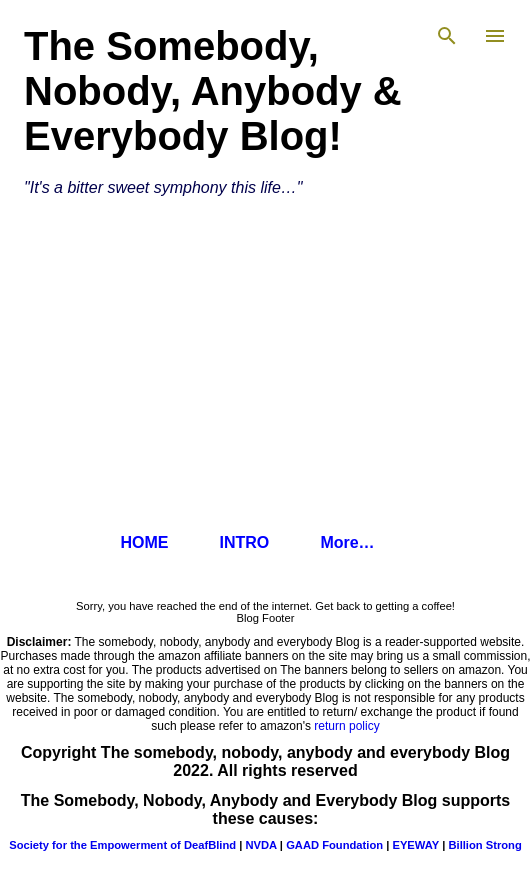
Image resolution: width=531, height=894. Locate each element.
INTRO (244, 542)
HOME (144, 542)
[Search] (447, 36)
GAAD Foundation (334, 845)
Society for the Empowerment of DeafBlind (122, 845)
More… (347, 542)
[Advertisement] (265, 367)
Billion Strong (484, 845)
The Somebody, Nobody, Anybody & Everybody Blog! (213, 91)
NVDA (260, 845)
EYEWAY (415, 845)
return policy (346, 726)
